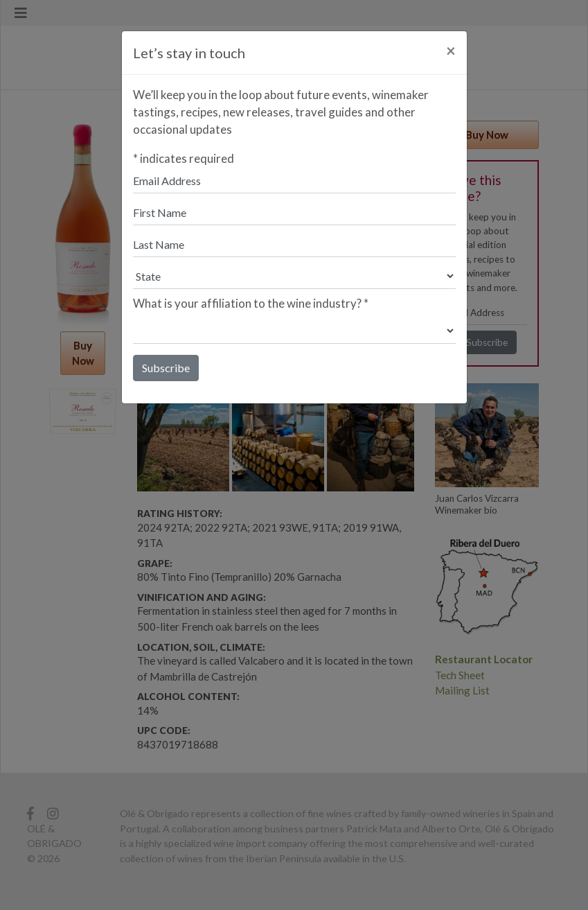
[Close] (451, 51)
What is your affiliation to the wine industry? (251, 303)
